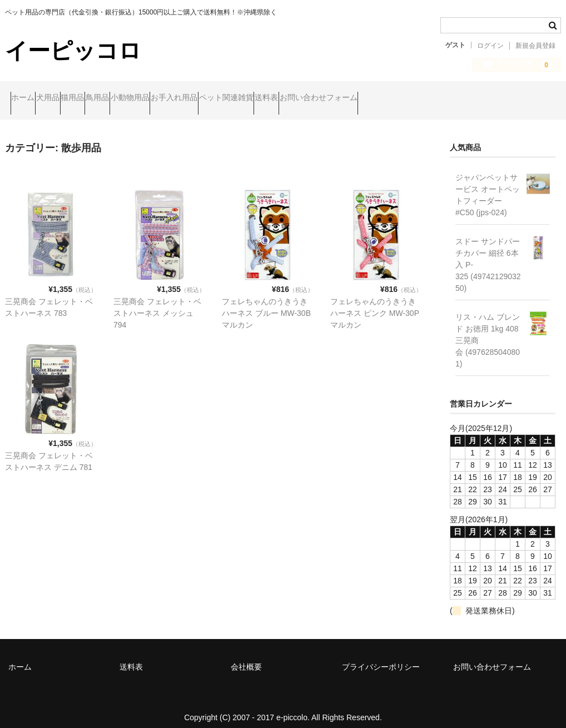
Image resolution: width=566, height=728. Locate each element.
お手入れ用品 (286, 98)
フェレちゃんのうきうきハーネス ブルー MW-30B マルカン (266, 304)
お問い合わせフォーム (495, 98)
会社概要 (246, 657)
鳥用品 (167, 98)
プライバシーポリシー (381, 657)
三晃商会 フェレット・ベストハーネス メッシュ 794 (157, 304)
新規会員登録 (535, 46)
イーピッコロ (73, 51)
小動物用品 (221, 98)
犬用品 (75, 98)
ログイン (490, 46)
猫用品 (121, 98)
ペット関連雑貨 (360, 98)
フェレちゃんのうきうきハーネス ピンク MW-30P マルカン (375, 304)
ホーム (28, 98)
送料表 (421, 98)
